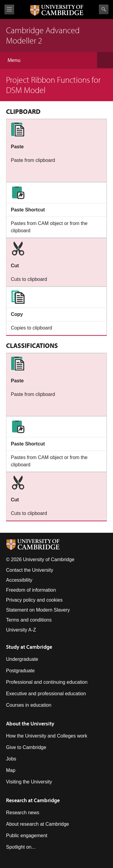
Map (11, 770)
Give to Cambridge (26, 747)
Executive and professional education (46, 694)
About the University (30, 723)
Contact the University (30, 570)
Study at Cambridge (29, 647)
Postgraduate (20, 671)
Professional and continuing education (47, 682)
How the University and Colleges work (47, 736)
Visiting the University (29, 782)
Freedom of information (31, 590)
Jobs (11, 759)
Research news (23, 813)
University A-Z (21, 630)
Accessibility (19, 580)
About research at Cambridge (38, 824)
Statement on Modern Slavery (38, 610)
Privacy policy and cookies (34, 600)
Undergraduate (22, 659)
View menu (9, 10)
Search (104, 9)
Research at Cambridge (33, 800)
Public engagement (27, 836)
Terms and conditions (29, 620)
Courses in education (29, 705)
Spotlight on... (21, 847)
